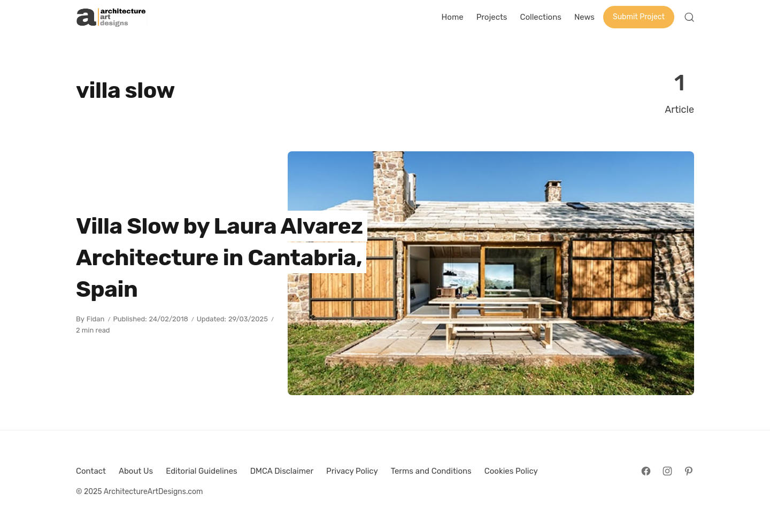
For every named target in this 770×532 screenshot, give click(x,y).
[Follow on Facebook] (646, 471)
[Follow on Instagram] (667, 471)
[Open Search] (689, 17)
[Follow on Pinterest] (689, 471)
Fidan (96, 319)
